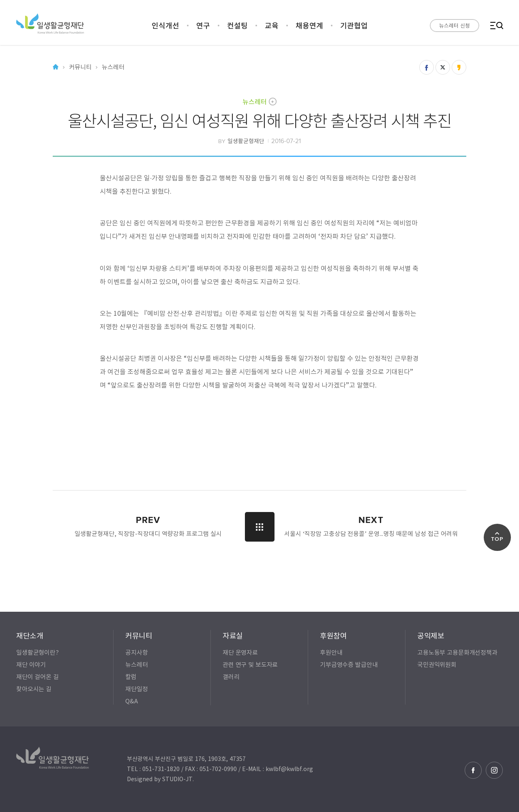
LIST (260, 527)
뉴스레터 (255, 101)
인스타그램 (494, 770)
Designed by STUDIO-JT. (160, 779)
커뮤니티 (80, 67)
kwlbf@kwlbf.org (289, 769)
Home (56, 67)
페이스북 (473, 770)
